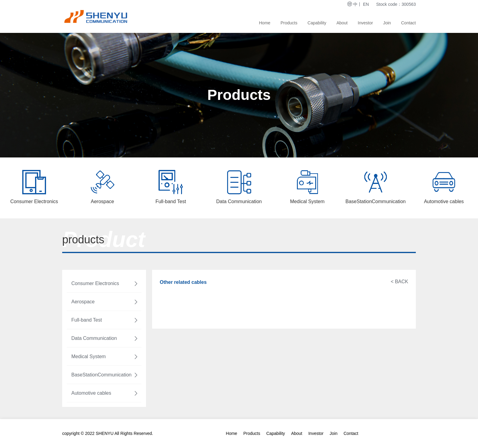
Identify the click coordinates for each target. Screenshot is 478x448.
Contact (408, 23)
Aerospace (105, 302)
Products (289, 23)
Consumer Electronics (105, 284)
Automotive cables (105, 393)
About (342, 23)
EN (366, 4)
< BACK (400, 282)
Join (387, 23)
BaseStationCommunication (105, 375)
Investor (366, 23)
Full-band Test (105, 320)
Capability (317, 23)
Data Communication (105, 338)
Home (265, 23)
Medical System (105, 357)
